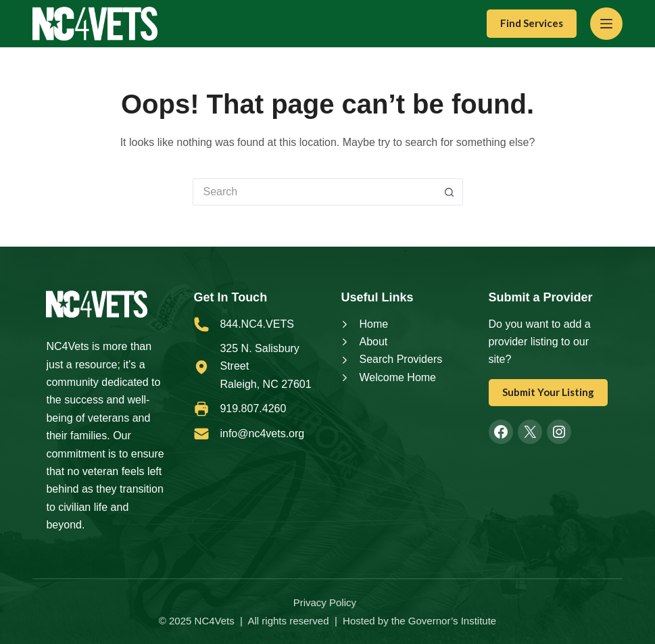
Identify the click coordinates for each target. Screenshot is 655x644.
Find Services (532, 23)
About (373, 342)
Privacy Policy (325, 602)
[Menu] (606, 24)
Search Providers (401, 359)
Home (373, 324)
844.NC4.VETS (257, 324)
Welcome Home (397, 377)
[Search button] (450, 192)
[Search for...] (314, 192)
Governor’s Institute (452, 621)
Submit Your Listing (548, 392)
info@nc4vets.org (262, 434)
